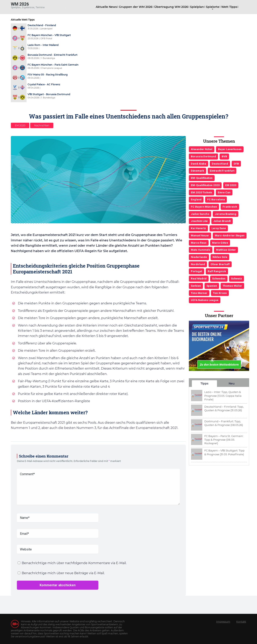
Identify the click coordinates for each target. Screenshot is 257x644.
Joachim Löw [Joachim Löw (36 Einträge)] (199, 221)
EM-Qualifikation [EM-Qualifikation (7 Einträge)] (202, 178)
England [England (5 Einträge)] (196, 199)
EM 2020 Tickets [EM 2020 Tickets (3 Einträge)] (201, 192)
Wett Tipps (229, 7)
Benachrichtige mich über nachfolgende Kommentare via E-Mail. (74, 563)
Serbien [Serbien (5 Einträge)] (196, 286)
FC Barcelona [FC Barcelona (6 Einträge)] (216, 199)
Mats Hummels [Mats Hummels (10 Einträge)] (201, 250)
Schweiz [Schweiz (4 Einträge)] (236, 278)
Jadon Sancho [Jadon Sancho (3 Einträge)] (200, 214)
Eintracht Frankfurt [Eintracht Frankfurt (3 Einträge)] (222, 171)
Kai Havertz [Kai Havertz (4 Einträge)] (198, 228)
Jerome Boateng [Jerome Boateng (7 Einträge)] (226, 214)
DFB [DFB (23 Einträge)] (236, 164)
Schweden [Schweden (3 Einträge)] (219, 278)
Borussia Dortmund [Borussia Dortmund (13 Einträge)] (203, 156)
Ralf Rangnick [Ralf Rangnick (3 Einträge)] (217, 271)
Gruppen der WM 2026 (136, 7)
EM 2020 (20, 125)
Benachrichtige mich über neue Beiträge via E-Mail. (63, 573)
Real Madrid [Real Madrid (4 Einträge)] (199, 278)
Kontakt (241, 622)
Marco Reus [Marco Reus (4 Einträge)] (199, 243)
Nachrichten (42, 125)
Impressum (223, 622)
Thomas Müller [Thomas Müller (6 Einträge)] (232, 286)
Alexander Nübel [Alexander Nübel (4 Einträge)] (202, 149)
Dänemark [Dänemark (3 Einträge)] (197, 171)
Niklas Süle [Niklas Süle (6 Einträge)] (220, 257)
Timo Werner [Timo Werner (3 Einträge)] (199, 293)
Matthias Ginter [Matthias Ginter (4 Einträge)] (226, 250)
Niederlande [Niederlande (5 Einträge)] (199, 257)
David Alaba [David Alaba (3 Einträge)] (198, 164)
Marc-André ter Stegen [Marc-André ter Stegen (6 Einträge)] (230, 235)
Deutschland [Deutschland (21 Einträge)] (220, 164)
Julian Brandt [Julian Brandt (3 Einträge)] (222, 221)
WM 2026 (20, 4)
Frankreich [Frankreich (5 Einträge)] (230, 207)
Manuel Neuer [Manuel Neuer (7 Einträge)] (200, 235)
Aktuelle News (106, 7)
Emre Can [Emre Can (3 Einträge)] (224, 192)
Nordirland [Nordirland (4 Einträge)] (198, 264)
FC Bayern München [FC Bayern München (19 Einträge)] (204, 207)
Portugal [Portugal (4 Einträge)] (196, 271)
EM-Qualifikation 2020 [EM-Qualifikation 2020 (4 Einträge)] (205, 185)
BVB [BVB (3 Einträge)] (224, 156)
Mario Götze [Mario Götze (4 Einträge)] (220, 243)
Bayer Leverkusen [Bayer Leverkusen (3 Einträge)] (230, 149)
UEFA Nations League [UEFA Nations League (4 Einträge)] (205, 300)
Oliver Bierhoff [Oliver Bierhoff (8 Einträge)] (220, 264)
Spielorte (213, 7)
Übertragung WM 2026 (171, 7)
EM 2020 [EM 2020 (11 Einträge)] (231, 185)
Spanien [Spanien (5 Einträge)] (212, 286)
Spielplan (197, 7)
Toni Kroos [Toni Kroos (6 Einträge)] (220, 293)
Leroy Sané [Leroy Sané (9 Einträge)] (219, 228)
